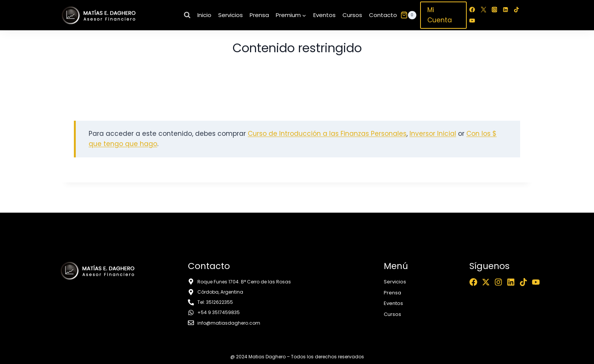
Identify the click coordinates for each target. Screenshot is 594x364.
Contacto (383, 15)
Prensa (259, 15)
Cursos (352, 15)
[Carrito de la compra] (408, 15)
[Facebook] (472, 10)
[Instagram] (495, 10)
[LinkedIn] (506, 10)
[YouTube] (472, 21)
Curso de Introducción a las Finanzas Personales (327, 134)
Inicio (204, 15)
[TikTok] (517, 10)
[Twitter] (483, 10)
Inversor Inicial (433, 134)
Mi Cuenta (440, 15)
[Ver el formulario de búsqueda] (187, 15)
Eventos (324, 15)
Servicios (231, 15)
